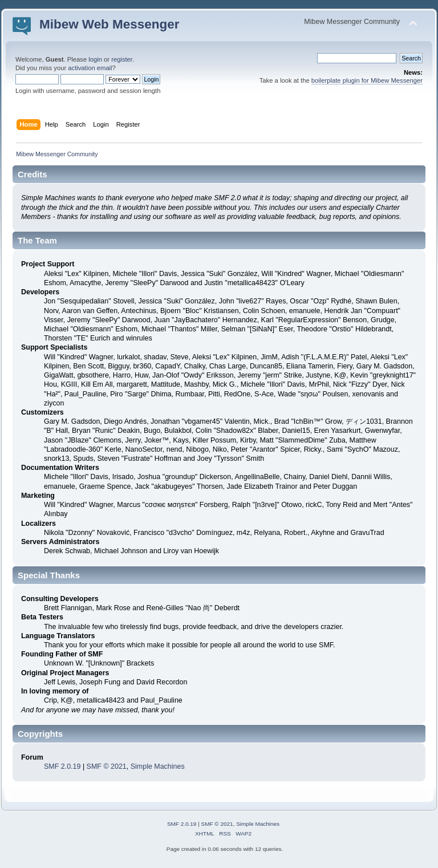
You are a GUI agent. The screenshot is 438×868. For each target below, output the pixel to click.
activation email (90, 68)
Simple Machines (158, 766)
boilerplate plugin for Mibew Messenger (367, 80)
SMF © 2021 (107, 766)
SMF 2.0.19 (62, 766)
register (122, 59)
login (95, 59)
